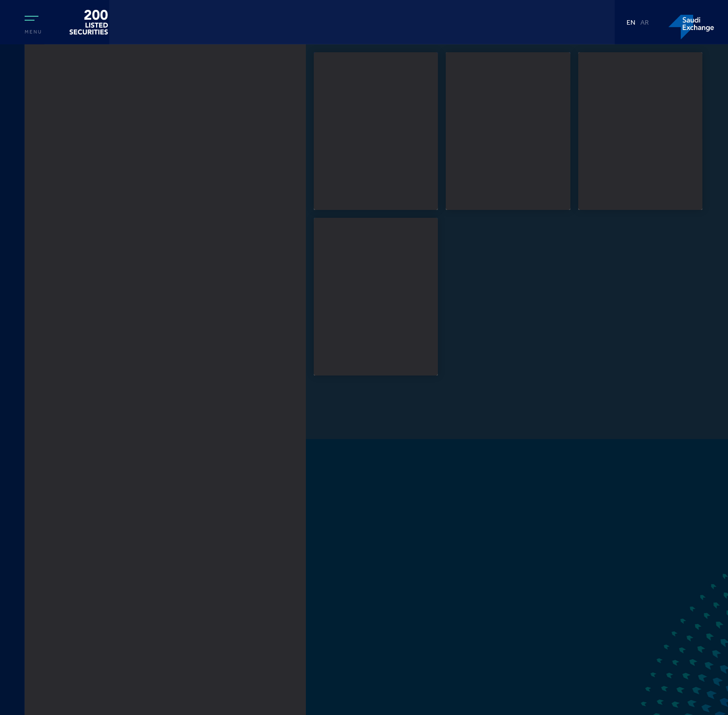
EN (631, 24)
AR (645, 24)
